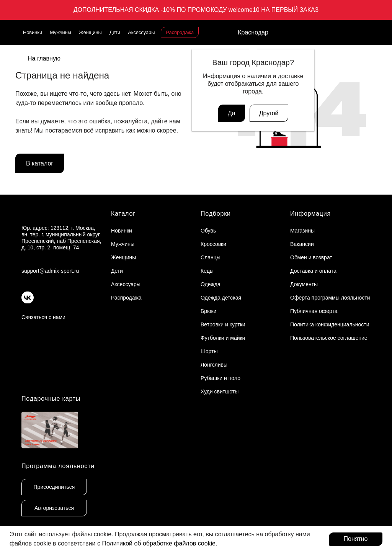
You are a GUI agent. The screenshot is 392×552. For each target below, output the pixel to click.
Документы (304, 284)
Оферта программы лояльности (330, 298)
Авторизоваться (54, 508)
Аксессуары (141, 32)
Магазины (302, 231)
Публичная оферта (314, 311)
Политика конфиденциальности (330, 324)
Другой (269, 113)
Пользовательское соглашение (329, 338)
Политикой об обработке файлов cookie (159, 543)
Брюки (208, 311)
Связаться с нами (43, 317)
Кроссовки (213, 244)
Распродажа (180, 32)
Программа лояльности (58, 466)
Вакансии (302, 244)
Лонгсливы (214, 365)
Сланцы (211, 257)
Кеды (207, 271)
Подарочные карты (51, 399)
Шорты (209, 351)
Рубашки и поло (220, 378)
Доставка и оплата (313, 271)
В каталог (40, 163)
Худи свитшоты (220, 391)
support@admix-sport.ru (50, 271)
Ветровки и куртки (223, 324)
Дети (115, 32)
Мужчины (60, 32)
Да (232, 113)
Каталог (123, 214)
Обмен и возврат (311, 257)
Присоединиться (54, 487)
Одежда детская (221, 298)
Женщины (90, 32)
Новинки (33, 32)
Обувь (208, 231)
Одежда (211, 284)
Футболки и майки (223, 338)
